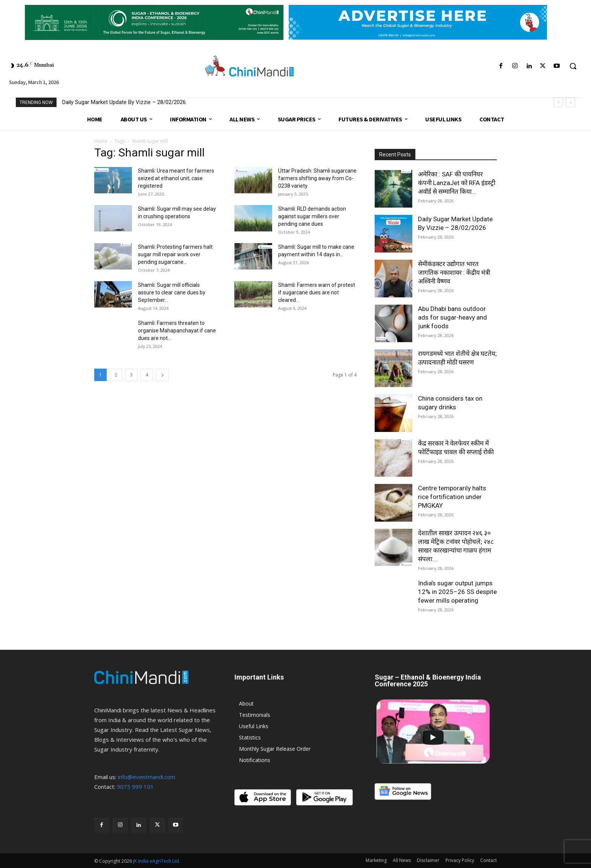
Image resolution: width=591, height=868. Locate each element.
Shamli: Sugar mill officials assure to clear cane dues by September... (172, 292)
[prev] (558, 102)
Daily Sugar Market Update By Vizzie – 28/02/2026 (124, 102)
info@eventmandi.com (147, 777)
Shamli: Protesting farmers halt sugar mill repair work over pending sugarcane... (175, 254)
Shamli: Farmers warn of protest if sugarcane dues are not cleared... (317, 292)
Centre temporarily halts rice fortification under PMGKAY (452, 497)
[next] (570, 102)
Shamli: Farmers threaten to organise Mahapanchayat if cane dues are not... (177, 331)
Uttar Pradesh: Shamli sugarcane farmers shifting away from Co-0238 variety (317, 178)
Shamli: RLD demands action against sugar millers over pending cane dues (312, 216)
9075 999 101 (135, 787)
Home (101, 141)
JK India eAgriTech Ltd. (157, 861)
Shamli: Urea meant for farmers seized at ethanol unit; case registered (176, 178)
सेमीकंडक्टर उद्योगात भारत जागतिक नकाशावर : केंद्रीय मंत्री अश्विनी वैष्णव (454, 272)
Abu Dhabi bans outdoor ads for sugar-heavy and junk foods (452, 317)
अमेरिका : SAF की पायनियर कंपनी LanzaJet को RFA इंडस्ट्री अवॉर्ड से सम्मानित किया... (457, 183)
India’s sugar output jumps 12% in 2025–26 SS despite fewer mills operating (457, 592)
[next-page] (162, 375)
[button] (573, 66)
